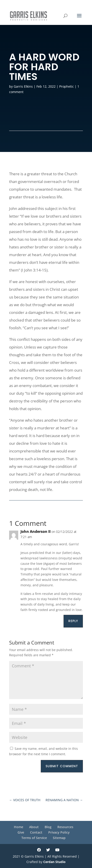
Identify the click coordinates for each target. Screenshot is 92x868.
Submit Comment (62, 766)
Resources (65, 827)
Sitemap (59, 838)
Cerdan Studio (54, 862)
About (34, 827)
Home (19, 827)
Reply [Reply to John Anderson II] (73, 621)
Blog (48, 827)
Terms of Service (34, 838)
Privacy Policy (59, 832)
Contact (36, 832)
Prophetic (66, 86)
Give (21, 832)
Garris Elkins (23, 86)
